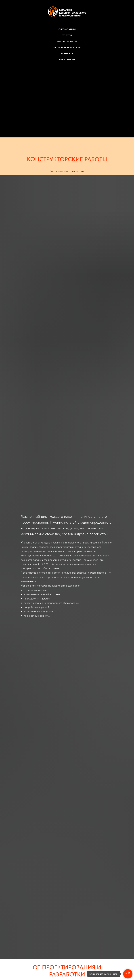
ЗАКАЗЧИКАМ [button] (67, 59)
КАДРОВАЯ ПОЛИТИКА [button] (67, 47)
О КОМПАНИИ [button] (67, 29)
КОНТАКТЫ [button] (67, 53)
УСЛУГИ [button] (67, 35)
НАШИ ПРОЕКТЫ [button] (67, 41)
